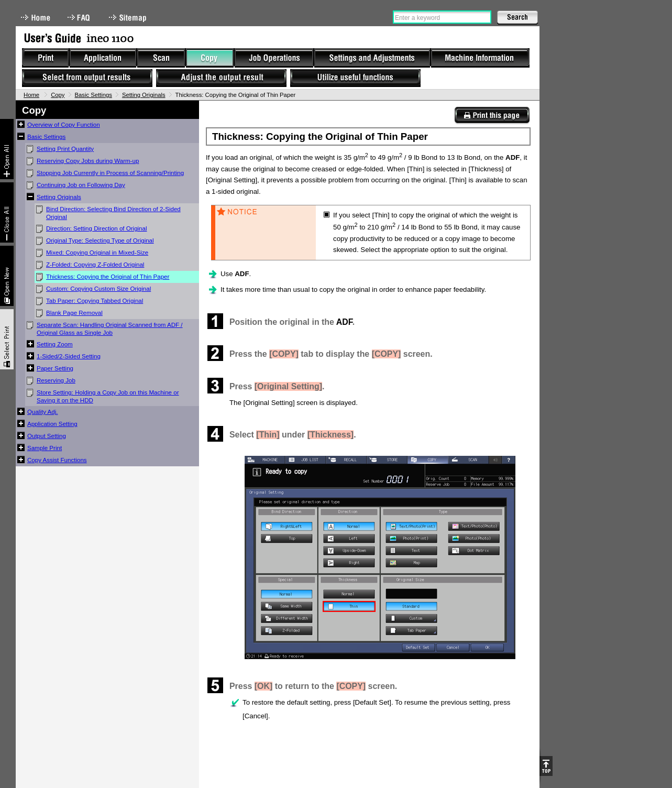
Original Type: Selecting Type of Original (100, 240)
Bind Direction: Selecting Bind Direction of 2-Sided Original (113, 213)
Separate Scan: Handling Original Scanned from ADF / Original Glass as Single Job (110, 329)
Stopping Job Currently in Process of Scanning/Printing (110, 173)
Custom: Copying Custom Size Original (98, 289)
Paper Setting (55, 368)
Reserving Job (56, 380)
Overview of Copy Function (64, 125)
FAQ (80, 18)
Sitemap (129, 18)
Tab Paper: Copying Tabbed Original (95, 301)
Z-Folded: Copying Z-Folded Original (95, 265)
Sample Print (45, 448)
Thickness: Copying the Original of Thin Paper (108, 277)
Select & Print (7, 339)
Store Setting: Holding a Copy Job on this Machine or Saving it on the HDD (108, 396)
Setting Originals (144, 95)
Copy (58, 95)
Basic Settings (93, 95)
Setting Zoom (55, 344)
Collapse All (7, 212)
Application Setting (52, 424)
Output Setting (47, 436)
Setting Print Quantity (65, 149)
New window (7, 276)
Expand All (7, 149)
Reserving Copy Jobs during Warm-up (88, 161)
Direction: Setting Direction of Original (97, 228)
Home (36, 18)
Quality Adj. (42, 412)
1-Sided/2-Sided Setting (69, 356)
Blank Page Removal (74, 313)
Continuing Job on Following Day (81, 185)
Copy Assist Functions (57, 460)
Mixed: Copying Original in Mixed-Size (97, 253)
